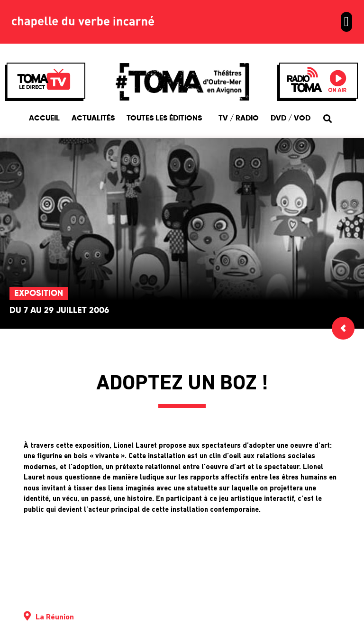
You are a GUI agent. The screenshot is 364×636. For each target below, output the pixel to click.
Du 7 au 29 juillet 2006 (59, 311)
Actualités (93, 119)
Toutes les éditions (167, 119)
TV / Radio (239, 119)
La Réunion (55, 618)
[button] (346, 22)
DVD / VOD (291, 119)
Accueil (44, 119)
